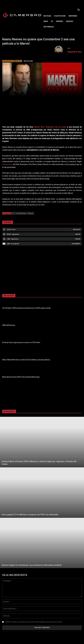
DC (13, 213)
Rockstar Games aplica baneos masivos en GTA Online (21, 343)
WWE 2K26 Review (9, 325)
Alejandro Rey (74, 52)
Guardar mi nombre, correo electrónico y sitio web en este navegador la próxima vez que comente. (34, 622)
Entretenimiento (8, 61)
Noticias (19, 61)
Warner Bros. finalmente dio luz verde (50, 127)
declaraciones (7, 164)
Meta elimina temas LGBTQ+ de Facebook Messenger (21, 377)
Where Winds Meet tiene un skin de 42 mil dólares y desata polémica (26, 360)
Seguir (78, 234)
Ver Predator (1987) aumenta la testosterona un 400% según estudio (26, 308)
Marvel (31, 213)
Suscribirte (76, 244)
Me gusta (77, 229)
